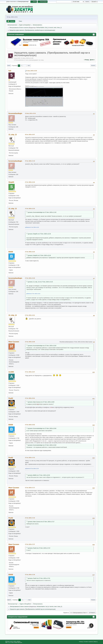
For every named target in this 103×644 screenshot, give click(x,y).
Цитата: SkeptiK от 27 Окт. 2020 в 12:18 (39, 234)
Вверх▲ (96, 642)
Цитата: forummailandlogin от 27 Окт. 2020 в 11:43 (42, 212)
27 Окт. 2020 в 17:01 (30, 458)
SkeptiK (11, 182)
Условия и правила (88, 642)
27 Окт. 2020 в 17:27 (30, 544)
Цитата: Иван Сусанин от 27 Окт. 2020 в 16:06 (41, 402)
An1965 (11, 372)
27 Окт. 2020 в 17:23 (30, 518)
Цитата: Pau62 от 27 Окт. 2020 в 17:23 (39, 548)
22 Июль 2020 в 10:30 (30, 113)
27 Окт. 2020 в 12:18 (30, 182)
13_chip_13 (12, 135)
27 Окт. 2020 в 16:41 (30, 398)
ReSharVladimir (40, 28)
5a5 (10, 71)
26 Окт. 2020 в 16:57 (30, 135)
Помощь (81, 642)
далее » (92, 60)
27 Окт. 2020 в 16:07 (30, 372)
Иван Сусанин (14, 342)
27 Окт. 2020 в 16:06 (30, 342)
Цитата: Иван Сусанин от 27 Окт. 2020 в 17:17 (41, 522)
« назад (86, 60)
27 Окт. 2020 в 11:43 (30, 161)
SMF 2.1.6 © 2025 (9, 642)
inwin (55, 28)
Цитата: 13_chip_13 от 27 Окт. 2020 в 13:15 (40, 282)
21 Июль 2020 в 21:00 (31, 71)
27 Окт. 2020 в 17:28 (30, 575)
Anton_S (59, 28)
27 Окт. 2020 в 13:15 (30, 209)
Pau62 (11, 398)
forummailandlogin (15, 113)
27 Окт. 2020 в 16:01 (30, 315)
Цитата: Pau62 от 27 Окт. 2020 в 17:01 (39, 578)
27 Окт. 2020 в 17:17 (30, 488)
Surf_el (47, 28)
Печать (93, 66)
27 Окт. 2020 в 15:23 (30, 252)
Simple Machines (18, 642)
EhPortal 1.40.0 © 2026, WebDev (13, 641)
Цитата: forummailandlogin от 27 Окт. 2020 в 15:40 (42, 346)
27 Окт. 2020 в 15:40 (30, 278)
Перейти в (66, 613)
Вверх (9, 600)
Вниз (9, 66)
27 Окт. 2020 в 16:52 (30, 425)
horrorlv (51, 28)
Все (29, 66)
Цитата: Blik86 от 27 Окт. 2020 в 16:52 (39, 475)
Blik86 (11, 252)
